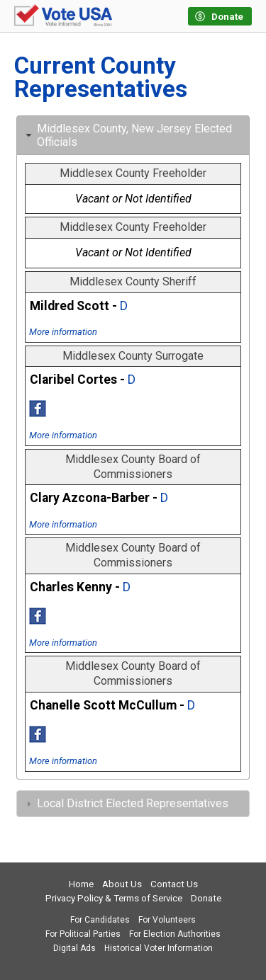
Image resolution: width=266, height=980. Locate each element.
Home (81, 884)
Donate (206, 898)
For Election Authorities (175, 934)
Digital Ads (74, 948)
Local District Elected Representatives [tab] (126, 803)
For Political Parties (83, 934)
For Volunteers (167, 920)
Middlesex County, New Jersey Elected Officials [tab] (127, 135)
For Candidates (100, 920)
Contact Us (174, 884)
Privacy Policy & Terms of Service (114, 898)
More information (63, 332)
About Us (122, 884)
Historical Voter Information (159, 948)
